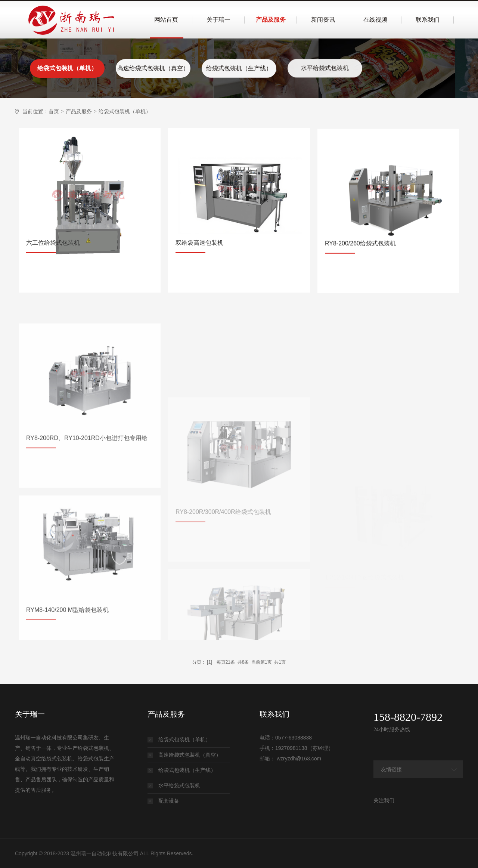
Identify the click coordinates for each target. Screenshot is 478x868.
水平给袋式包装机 (325, 67)
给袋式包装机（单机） (67, 68)
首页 (54, 111)
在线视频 (375, 20)
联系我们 (428, 20)
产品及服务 (271, 20)
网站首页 (166, 20)
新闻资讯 (323, 20)
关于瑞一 (218, 20)
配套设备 (163, 801)
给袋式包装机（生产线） (239, 67)
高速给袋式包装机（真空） (153, 68)
